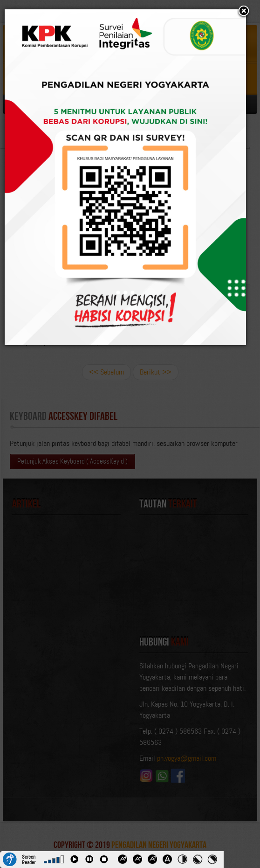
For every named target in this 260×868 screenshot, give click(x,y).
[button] (244, 12)
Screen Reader (29, 859)
